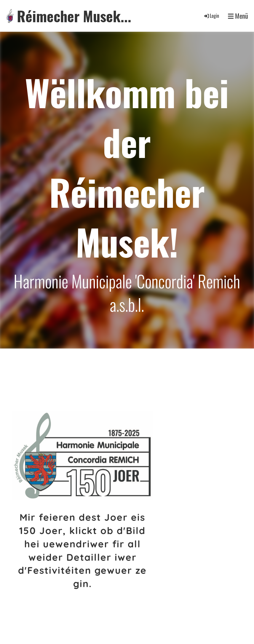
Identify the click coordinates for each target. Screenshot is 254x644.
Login (211, 16)
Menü (238, 16)
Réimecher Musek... (74, 16)
